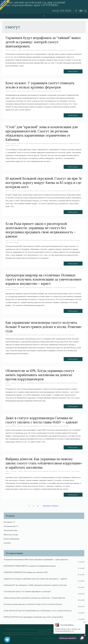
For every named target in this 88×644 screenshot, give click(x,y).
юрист (16, 290)
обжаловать (55, 143)
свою (7, 242)
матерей (44, 50)
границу (33, 50)
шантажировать (62, 50)
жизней (36, 191)
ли (51, 143)
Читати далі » (74, 71)
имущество (35, 287)
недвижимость (47, 240)
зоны (27, 143)
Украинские (72, 335)
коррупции (55, 471)
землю (19, 91)
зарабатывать (31, 383)
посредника (55, 240)
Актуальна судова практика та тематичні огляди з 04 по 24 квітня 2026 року (33, 604)
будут (25, 50)
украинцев (54, 50)
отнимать (37, 91)
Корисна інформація (11, 539)
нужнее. (32, 91)
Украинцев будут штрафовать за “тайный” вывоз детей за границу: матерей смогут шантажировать (43, 42)
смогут (49, 50)
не (42, 240)
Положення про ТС (11, 526)
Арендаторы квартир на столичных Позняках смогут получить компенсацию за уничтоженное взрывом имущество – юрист (44, 279)
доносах (22, 383)
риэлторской (77, 240)
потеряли (70, 191)
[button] (44, 16)
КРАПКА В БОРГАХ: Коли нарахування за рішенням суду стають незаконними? (33, 617)
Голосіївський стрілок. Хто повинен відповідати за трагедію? (27, 591)
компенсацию (48, 287)
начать (58, 383)
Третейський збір (11, 530)
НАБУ (40, 426)
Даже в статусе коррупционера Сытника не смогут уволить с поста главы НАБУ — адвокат (42, 420)
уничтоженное (10, 290)
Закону (40, 471)
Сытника (61, 426)
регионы (8, 146)
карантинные (38, 143)
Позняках (57, 287)
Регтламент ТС (9, 522)
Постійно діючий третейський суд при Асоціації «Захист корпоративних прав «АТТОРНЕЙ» (33, 4)
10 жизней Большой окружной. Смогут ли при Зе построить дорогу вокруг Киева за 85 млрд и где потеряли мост (44, 183)
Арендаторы (21, 287)
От (67, 143)
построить (63, 191)
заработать (45, 471)
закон (39, 240)
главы (24, 426)
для (24, 143)
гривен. (25, 335)
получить (62, 287)
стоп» (17, 146)
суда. (63, 335)
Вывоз (28, 50)
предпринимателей (74, 143)
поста (46, 426)
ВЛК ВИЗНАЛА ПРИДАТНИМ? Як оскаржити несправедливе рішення (30, 566)
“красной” (20, 143)
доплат (29, 335)
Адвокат (20, 240)
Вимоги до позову (11, 535)
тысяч (66, 335)
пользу (43, 91)
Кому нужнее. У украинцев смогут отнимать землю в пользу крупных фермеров (40, 85)
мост (52, 191)
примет (61, 240)
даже (28, 426)
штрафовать (71, 50)
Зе (40, 191)
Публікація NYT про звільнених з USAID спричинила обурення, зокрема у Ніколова (35, 585)
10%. (19, 383)
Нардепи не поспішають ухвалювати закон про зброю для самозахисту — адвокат (35, 579)
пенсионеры (42, 335)
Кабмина (31, 143)
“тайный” (20, 50)
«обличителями (28, 471)
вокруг (25, 191)
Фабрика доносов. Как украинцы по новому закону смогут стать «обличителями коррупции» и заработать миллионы (44, 463)
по (65, 471)
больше (20, 335)
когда (37, 383)
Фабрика (8, 473)
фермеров (58, 91)
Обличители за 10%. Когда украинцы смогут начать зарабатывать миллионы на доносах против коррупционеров (40, 375)
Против (70, 383)
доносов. (35, 471)
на (53, 287)
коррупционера (34, 426)
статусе (55, 426)
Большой (20, 191)
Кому (23, 91)
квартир (42, 287)
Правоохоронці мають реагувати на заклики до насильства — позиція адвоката (34, 598)
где (28, 191)
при (74, 191)
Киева (43, 191)
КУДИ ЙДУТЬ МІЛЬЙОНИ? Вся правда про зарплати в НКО (26, 572)
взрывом (28, 287)
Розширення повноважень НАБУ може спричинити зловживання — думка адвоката (36, 560)
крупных (27, 91)
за (40, 50)
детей (37, 50)
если (36, 240)
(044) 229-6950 (62, 11)
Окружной (57, 191)
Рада (71, 240)
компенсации (46, 143)
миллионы (51, 383)
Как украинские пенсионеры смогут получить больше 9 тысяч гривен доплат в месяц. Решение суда (44, 327)
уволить (66, 426)
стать (72, 471)
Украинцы (16, 242)
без (24, 240)
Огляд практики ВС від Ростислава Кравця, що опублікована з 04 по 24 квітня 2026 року (38, 611)
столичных (73, 287)
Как (33, 335)
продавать (66, 240)
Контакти (7, 543)
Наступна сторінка (51, 506)
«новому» (20, 471)
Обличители (64, 383)
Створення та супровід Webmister (44, 638)
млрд (49, 191)
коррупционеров (44, 383)
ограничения (63, 143)
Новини (8, 50)
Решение (54, 335)
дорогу (31, 191)
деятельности (30, 240)
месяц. (36, 335)
